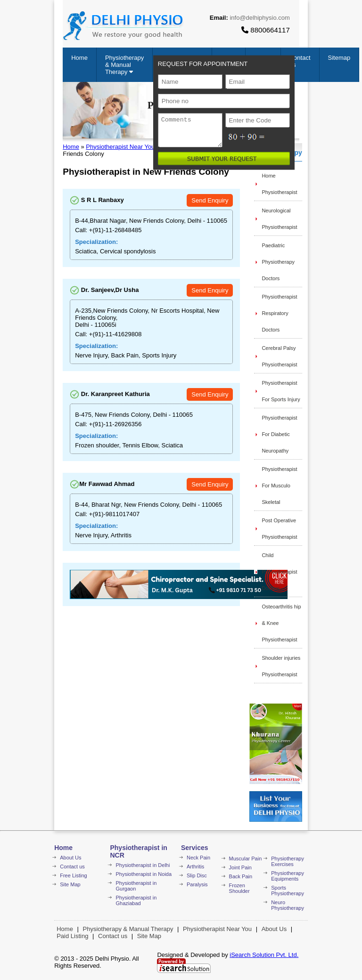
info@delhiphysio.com (259, 18)
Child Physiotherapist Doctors (279, 572)
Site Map (70, 884)
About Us (70, 858)
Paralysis (197, 884)
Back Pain (241, 876)
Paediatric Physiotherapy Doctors (278, 262)
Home (79, 58)
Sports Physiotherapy (288, 891)
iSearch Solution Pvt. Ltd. (264, 955)
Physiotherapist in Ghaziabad (136, 900)
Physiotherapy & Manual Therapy (124, 65)
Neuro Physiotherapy (288, 905)
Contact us (72, 867)
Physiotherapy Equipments (288, 876)
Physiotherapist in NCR (138, 851)
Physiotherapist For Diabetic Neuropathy (279, 434)
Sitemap (339, 58)
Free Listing (73, 875)
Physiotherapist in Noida (144, 874)
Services (195, 848)
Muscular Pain (246, 859)
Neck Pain (198, 858)
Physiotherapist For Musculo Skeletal (279, 486)
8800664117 (266, 30)
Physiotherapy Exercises (288, 861)
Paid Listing (72, 936)
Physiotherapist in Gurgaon (136, 886)
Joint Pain (240, 867)
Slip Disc (197, 875)
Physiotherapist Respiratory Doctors (279, 313)
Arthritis (195, 867)
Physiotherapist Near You (120, 147)
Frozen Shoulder (239, 888)
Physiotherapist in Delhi (143, 865)
